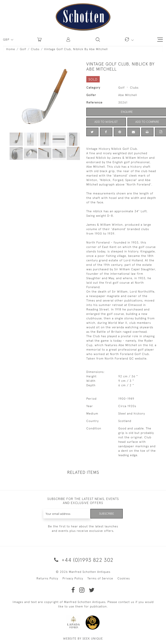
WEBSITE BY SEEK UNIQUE (83, 638)
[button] (69, 40)
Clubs (35, 49)
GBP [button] (7, 40)
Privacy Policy (73, 578)
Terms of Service (100, 578)
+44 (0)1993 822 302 (83, 560)
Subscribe (107, 514)
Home (11, 49)
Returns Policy (47, 578)
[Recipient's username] (67, 514)
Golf (23, 49)
